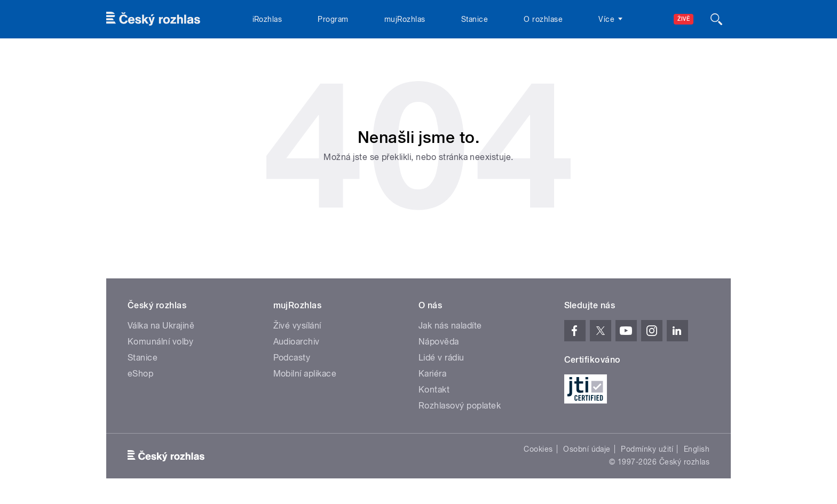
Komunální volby (160, 342)
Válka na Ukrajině (161, 326)
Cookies (538, 449)
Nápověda (439, 342)
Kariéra (432, 374)
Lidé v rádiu (441, 358)
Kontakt (434, 390)
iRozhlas (267, 19)
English (697, 449)
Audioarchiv (297, 342)
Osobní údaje (587, 449)
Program (333, 19)
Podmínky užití (647, 449)
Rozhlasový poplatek (460, 406)
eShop (140, 374)
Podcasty (292, 358)
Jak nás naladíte (450, 326)
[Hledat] (716, 19)
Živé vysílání (297, 326)
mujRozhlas (405, 19)
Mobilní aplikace (305, 374)
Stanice (475, 19)
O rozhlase (543, 19)
